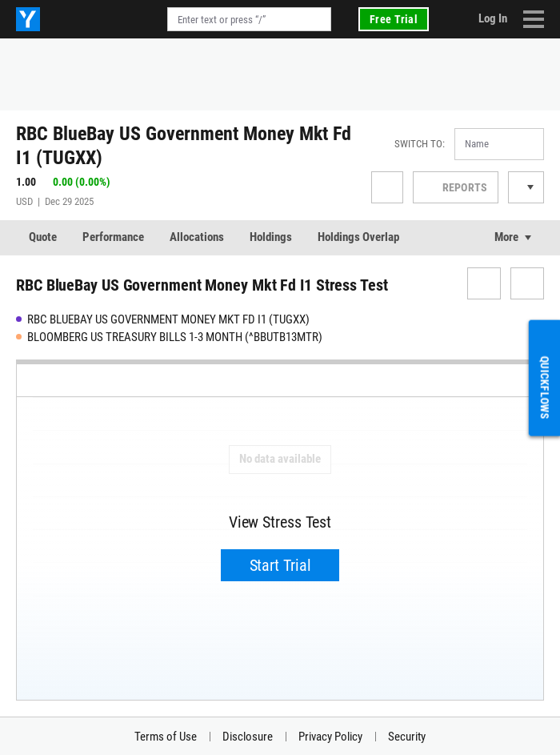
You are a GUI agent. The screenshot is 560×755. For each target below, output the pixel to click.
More (506, 237)
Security (407, 737)
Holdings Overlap (358, 237)
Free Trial (394, 19)
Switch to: (420, 144)
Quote (43, 237)
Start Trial (280, 565)
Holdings (271, 237)
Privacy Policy (330, 737)
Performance (113, 237)
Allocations (197, 237)
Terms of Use (166, 737)
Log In (493, 18)
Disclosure (248, 737)
